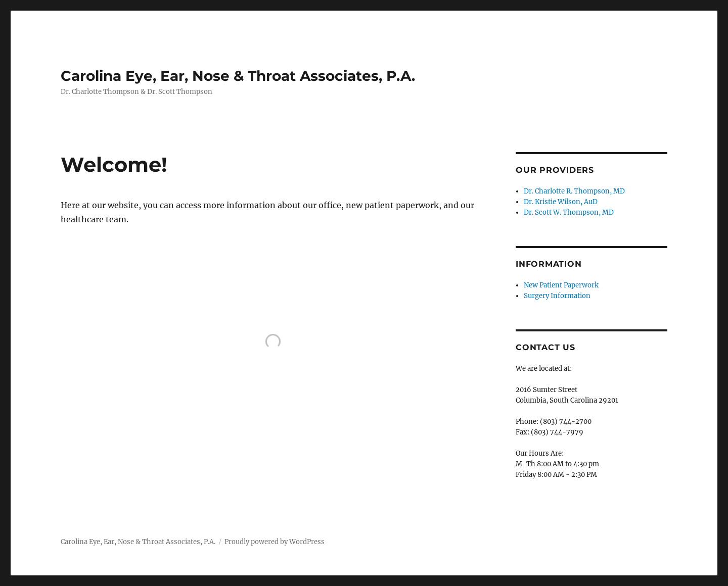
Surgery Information (557, 296)
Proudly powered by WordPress (275, 542)
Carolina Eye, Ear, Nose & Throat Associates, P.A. (238, 76)
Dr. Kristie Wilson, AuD (561, 202)
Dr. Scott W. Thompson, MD (569, 212)
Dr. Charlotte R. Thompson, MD (574, 191)
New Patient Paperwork (561, 285)
